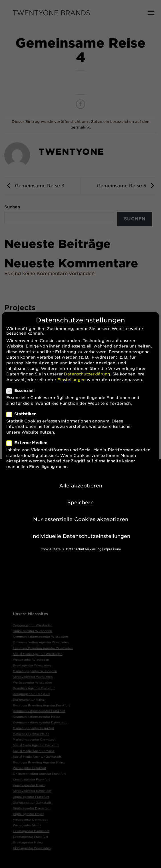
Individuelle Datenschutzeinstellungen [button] (81, 529)
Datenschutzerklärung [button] (84, 542)
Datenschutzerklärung (87, 367)
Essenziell (23, 383)
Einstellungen (72, 373)
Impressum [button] (112, 542)
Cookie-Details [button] (52, 542)
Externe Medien (29, 436)
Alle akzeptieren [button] (81, 478)
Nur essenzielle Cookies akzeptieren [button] (81, 512)
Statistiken (24, 407)
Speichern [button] (80, 495)
